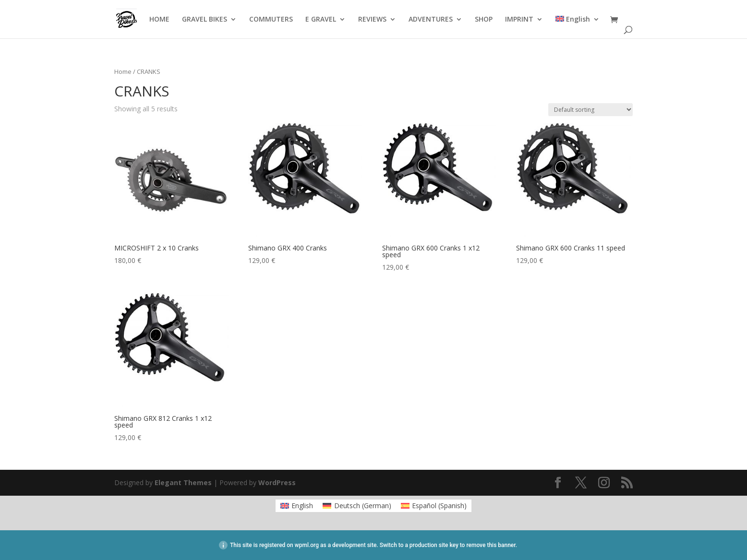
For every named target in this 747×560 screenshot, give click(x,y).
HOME (159, 20)
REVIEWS (372, 20)
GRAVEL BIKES (205, 20)
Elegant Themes (183, 483)
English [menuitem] (302, 506)
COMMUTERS (271, 20)
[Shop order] (590, 110)
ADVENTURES (431, 20)
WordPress (277, 483)
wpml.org (307, 545)
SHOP (484, 20)
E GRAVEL (321, 20)
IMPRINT (519, 20)
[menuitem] (578, 27)
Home (123, 71)
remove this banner (491, 545)
